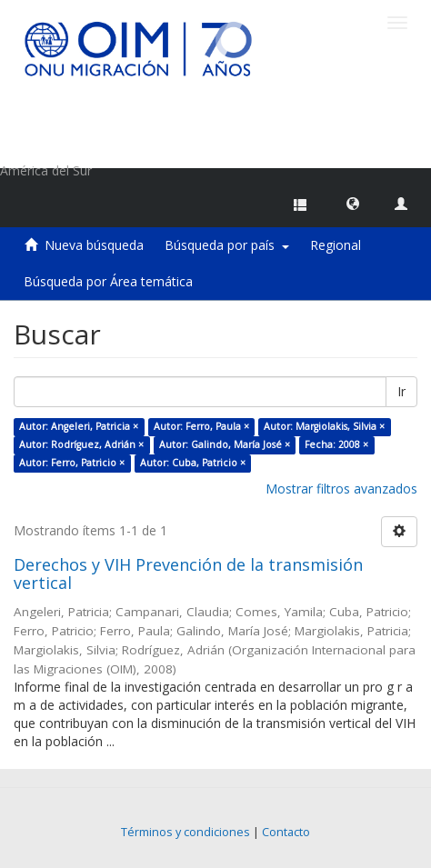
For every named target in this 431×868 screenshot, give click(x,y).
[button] (353, 203)
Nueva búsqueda (94, 245)
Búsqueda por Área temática (108, 281)
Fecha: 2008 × (336, 444)
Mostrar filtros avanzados (341, 489)
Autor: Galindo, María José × (225, 444)
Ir (401, 391)
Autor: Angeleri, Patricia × (79, 426)
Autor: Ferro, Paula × (201, 426)
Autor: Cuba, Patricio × (193, 463)
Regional (336, 245)
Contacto (286, 832)
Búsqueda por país (227, 245)
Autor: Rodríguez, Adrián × (81, 444)
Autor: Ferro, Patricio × (72, 463)
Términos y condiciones (185, 832)
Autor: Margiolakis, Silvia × (324, 426)
